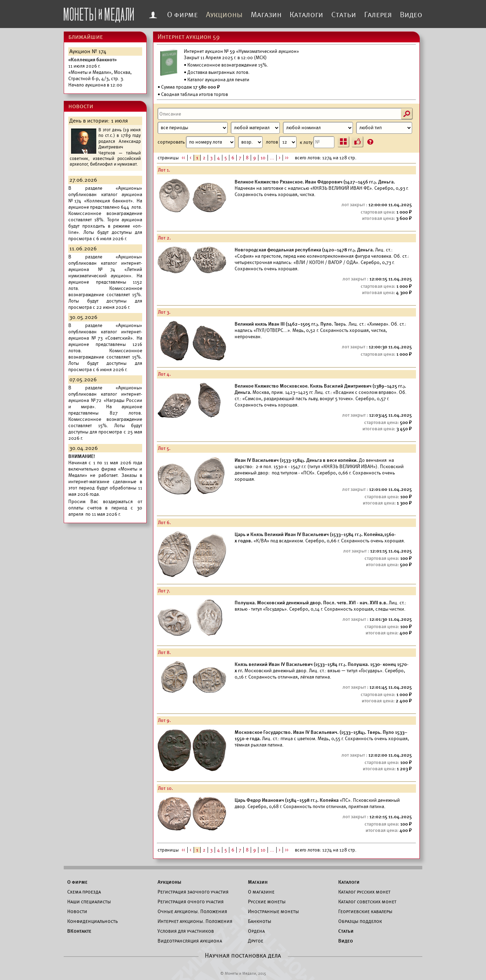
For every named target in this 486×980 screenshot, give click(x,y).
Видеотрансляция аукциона (190, 941)
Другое (256, 941)
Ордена (256, 931)
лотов (281, 142)
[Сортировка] (250, 142)
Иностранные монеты (273, 911)
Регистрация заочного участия (193, 892)
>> (287, 158)
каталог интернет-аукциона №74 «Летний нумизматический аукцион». (105, 269)
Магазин (266, 15)
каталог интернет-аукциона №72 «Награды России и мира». (105, 400)
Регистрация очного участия (191, 902)
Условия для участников (186, 931)
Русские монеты (267, 902)
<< (183, 158)
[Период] (193, 128)
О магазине (261, 892)
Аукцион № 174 (88, 51)
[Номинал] (318, 128)
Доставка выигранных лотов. (218, 72)
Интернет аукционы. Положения (195, 921)
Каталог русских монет (364, 892)
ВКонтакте (79, 931)
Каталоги (306, 15)
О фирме (182, 15)
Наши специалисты (89, 902)
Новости (77, 911)
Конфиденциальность (92, 921)
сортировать (210, 142)
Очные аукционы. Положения (192, 911)
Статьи (344, 15)
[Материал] (255, 128)
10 (263, 158)
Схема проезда (84, 892)
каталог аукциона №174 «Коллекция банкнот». (105, 198)
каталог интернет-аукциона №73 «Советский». (105, 335)
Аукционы (224, 15)
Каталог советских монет (367, 902)
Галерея (378, 15)
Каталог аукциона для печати (218, 80)
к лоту (317, 142)
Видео (411, 15)
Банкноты (260, 921)
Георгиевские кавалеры (365, 911)
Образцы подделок (360, 921)
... (272, 158)
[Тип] (384, 128)
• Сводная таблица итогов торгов (193, 94)
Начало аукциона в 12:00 (100, 72)
